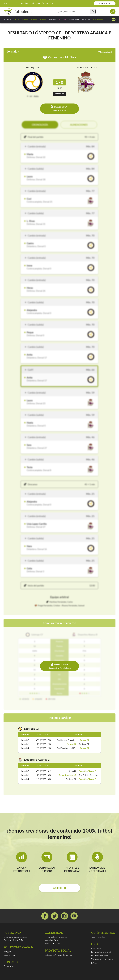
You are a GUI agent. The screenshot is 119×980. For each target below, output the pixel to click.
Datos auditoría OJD (13, 940)
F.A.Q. (94, 963)
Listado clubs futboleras (56, 937)
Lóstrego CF (32, 67)
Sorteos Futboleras (54, 943)
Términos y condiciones (102, 959)
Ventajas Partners (53, 940)
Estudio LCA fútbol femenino (58, 955)
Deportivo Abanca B (86, 67)
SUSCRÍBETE (104, 3)
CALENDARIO (74, 19)
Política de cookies (100, 956)
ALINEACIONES (79, 125)
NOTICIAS (7, 19)
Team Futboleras (99, 937)
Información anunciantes (15, 937)
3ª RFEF (43, 19)
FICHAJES (86, 19)
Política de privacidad (101, 952)
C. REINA (63, 19)
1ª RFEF (25, 19)
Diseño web (9, 955)
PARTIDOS (53, 19)
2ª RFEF (34, 19)
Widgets (7, 952)
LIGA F (16, 19)
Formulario (8, 966)
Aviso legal (96, 948)
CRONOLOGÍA (40, 125)
